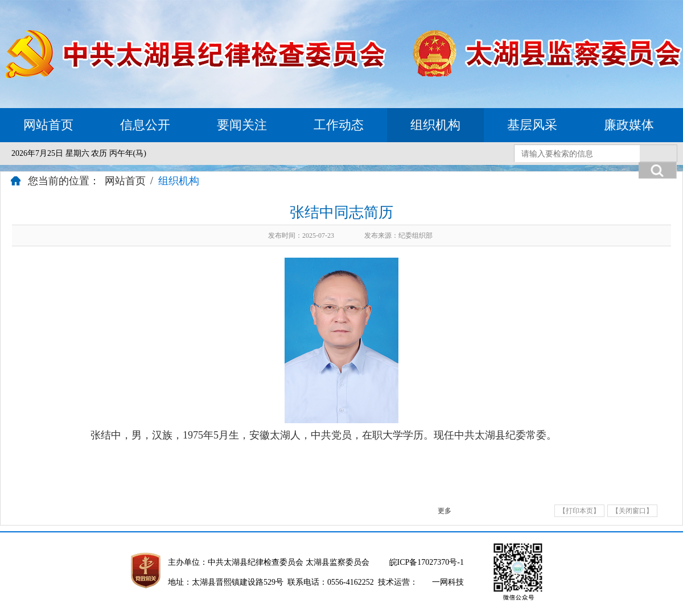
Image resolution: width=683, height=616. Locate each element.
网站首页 (48, 125)
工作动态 (339, 125)
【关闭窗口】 (632, 511)
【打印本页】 (579, 511)
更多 (445, 511)
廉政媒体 (629, 125)
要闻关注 (242, 125)
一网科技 (448, 582)
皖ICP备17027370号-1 (427, 562)
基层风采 (532, 125)
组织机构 (435, 125)
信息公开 (145, 125)
